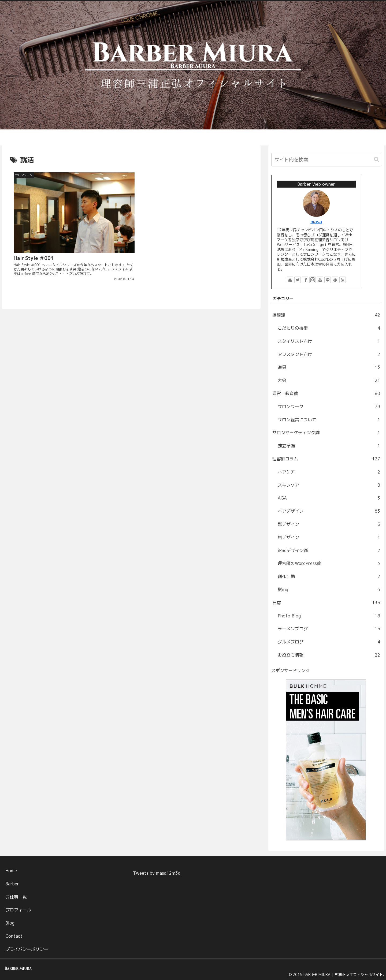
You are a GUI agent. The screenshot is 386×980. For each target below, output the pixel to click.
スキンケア (329, 485)
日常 (326, 603)
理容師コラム (326, 459)
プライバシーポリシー (27, 949)
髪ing (329, 590)
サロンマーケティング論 (326, 433)
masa (316, 221)
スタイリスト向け (329, 341)
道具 (329, 367)
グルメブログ (329, 642)
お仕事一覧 (16, 897)
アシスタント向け (329, 354)
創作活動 (329, 577)
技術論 (326, 315)
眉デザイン (329, 537)
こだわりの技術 (329, 328)
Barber (12, 884)
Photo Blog (329, 616)
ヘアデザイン (329, 511)
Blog (10, 923)
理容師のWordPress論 (329, 563)
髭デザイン (329, 524)
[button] (376, 159)
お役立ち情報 (329, 655)
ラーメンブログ (329, 629)
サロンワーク (329, 407)
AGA (329, 498)
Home (11, 871)
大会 (329, 380)
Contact (14, 936)
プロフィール (18, 910)
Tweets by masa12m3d (157, 873)
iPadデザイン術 (329, 551)
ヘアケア (329, 472)
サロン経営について (329, 420)
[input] (326, 160)
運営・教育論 (326, 394)
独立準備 (329, 446)
